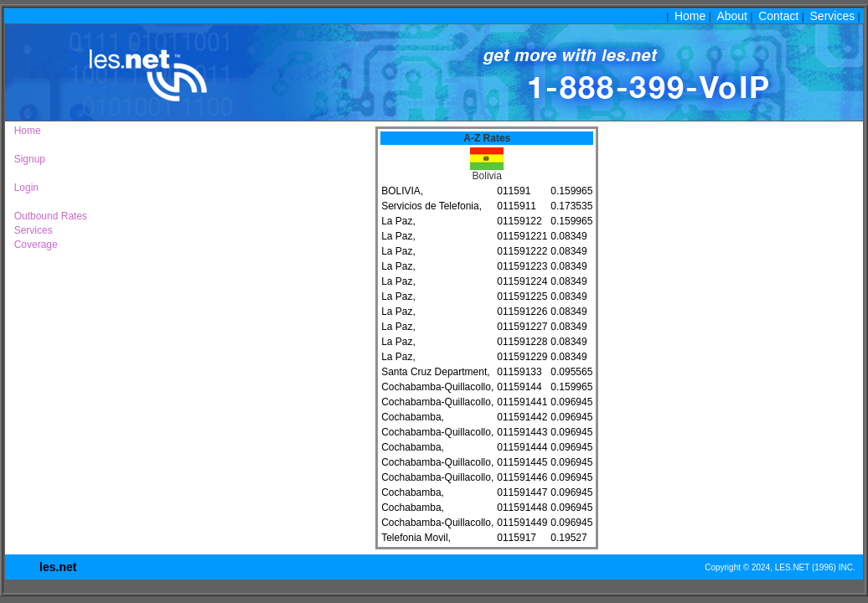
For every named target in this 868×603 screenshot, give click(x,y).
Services (833, 16)
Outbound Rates (48, 216)
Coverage (33, 245)
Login (23, 188)
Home (690, 16)
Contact (778, 16)
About (732, 16)
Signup (27, 159)
